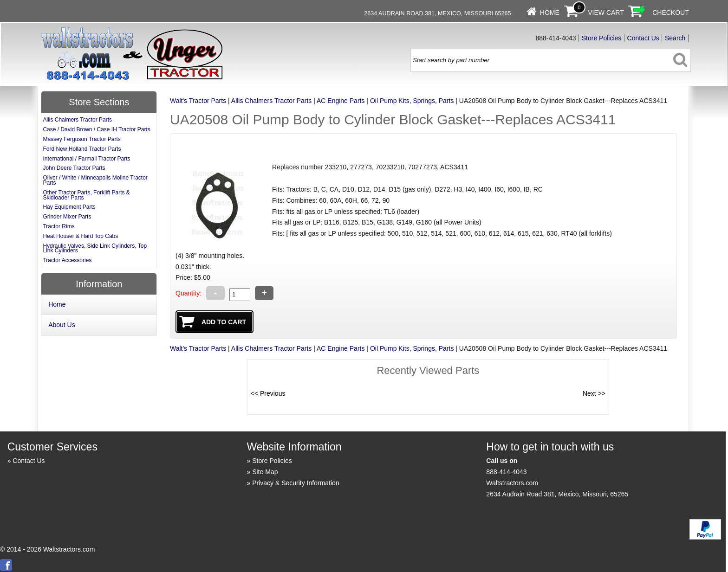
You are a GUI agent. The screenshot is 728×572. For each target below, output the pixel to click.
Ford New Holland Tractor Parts (82, 149)
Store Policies (602, 38)
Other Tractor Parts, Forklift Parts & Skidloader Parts (86, 195)
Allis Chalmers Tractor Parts (271, 101)
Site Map (265, 472)
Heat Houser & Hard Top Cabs (80, 236)
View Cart (606, 13)
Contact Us (643, 38)
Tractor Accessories (67, 260)
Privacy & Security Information (296, 483)
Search (675, 38)
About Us (62, 325)
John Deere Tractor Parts (74, 168)
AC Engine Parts (341, 101)
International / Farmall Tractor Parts (86, 159)
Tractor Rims (58, 226)
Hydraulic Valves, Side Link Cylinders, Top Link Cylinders (95, 248)
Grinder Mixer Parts (67, 217)
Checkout (671, 13)
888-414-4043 (506, 472)
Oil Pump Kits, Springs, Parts (412, 101)
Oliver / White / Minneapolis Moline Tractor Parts (95, 180)
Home (550, 13)
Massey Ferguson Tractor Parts (81, 139)
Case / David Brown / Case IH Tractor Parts (96, 129)
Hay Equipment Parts (69, 207)
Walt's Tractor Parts (198, 101)
